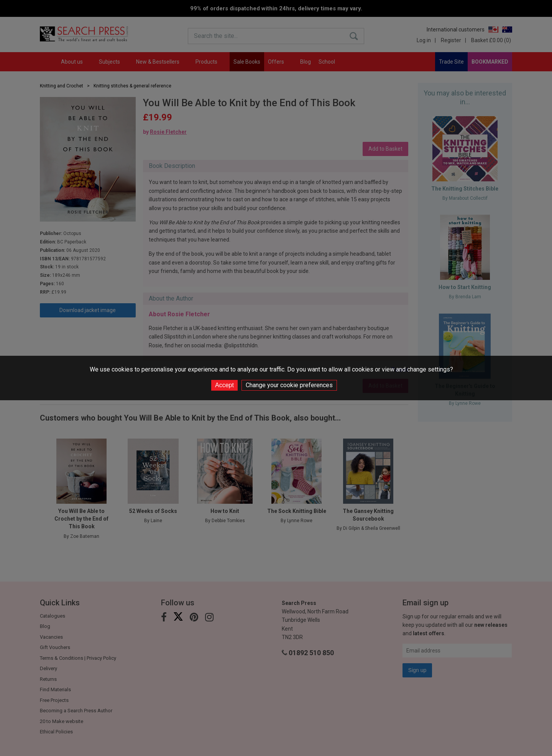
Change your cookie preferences (289, 385)
